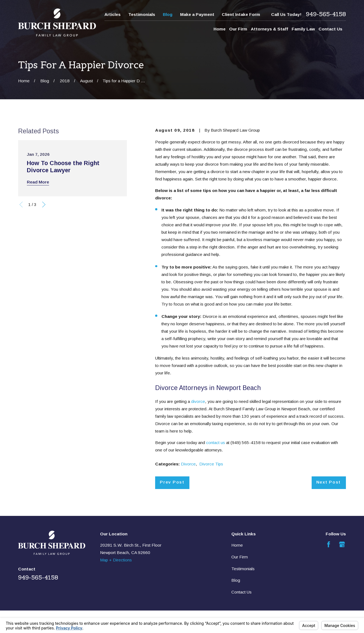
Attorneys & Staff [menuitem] (269, 29)
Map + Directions (116, 560)
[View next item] (44, 205)
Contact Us (241, 592)
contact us (216, 443)
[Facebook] (329, 544)
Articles (113, 14)
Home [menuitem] (220, 29)
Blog (168, 14)
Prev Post (172, 482)
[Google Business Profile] (342, 544)
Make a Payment (197, 14)
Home (237, 545)
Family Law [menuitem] (303, 29)
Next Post (329, 482)
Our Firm (240, 557)
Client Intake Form (241, 14)
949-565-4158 (326, 14)
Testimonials (142, 14)
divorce (198, 401)
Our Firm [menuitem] (238, 29)
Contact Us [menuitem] (330, 29)
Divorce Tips (211, 464)
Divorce (188, 464)
